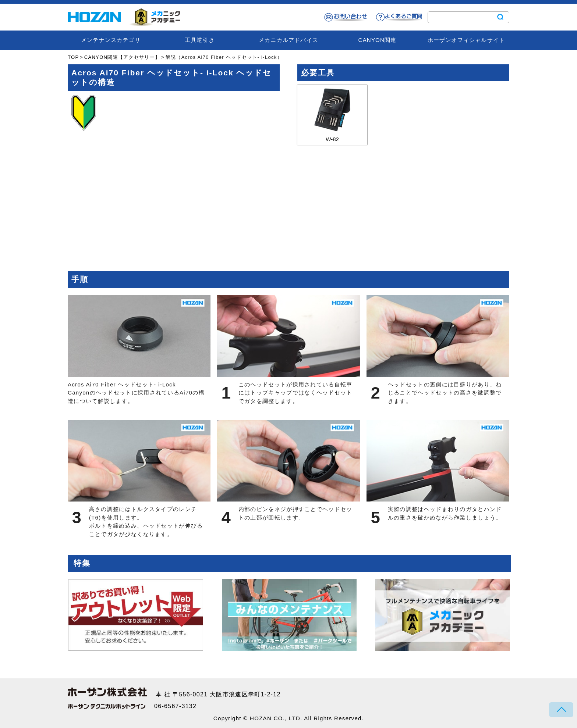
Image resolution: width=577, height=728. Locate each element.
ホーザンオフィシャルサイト (466, 40)
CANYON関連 (378, 40)
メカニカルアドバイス (288, 40)
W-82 (332, 114)
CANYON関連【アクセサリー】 (122, 57)
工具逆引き (200, 40)
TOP (73, 57)
